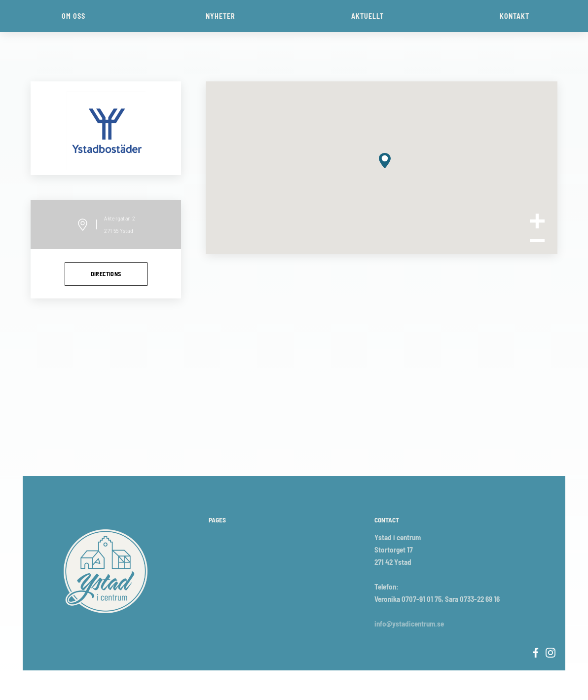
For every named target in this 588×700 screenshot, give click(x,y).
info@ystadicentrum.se (409, 624)
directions (106, 274)
